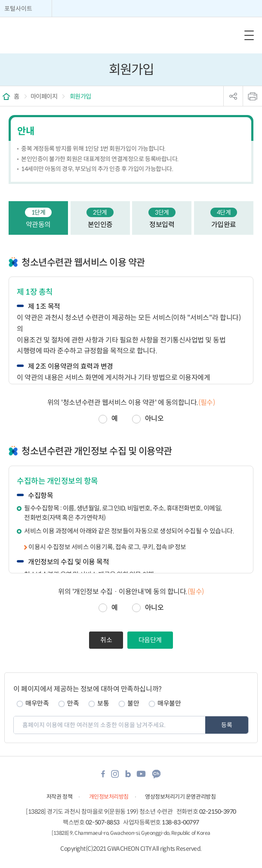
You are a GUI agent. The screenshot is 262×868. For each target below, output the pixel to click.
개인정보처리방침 (109, 797)
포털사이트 (18, 9)
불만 (133, 703)
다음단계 (150, 640)
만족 (73, 703)
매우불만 (169, 703)
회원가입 (80, 96)
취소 (106, 640)
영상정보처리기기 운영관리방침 (180, 797)
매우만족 (37, 703)
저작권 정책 (59, 797)
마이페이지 (44, 96)
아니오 (154, 418)
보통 (103, 703)
